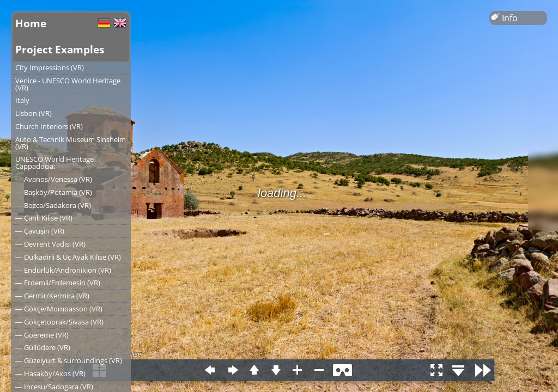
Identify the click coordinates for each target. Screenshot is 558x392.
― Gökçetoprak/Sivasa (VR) (59, 322)
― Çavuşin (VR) (40, 231)
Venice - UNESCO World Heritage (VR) (68, 84)
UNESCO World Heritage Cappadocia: (54, 163)
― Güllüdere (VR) (43, 347)
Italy (22, 100)
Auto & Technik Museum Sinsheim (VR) (71, 143)
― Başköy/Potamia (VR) (54, 192)
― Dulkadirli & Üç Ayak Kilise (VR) (68, 257)
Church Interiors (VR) (49, 126)
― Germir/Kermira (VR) (52, 296)
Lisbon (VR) (34, 113)
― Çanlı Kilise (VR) (44, 218)
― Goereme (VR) (42, 335)
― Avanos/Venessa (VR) (54, 179)
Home (31, 23)
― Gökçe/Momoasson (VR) (59, 309)
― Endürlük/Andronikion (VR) (63, 270)
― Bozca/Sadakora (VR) (53, 205)
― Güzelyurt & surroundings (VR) (69, 360)
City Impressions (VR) (50, 68)
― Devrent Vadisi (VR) (50, 244)
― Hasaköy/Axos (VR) (50, 373)
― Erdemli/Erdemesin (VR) (58, 283)
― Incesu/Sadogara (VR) (54, 387)
